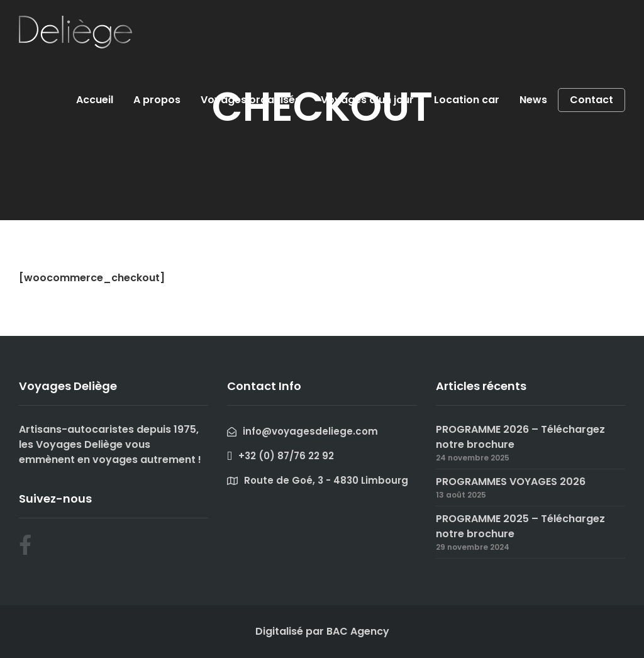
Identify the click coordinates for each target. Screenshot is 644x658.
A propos (157, 100)
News (533, 100)
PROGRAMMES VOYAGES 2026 (511, 482)
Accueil (95, 100)
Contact (591, 100)
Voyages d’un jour (367, 100)
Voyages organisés (251, 100)
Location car (467, 100)
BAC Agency (358, 631)
